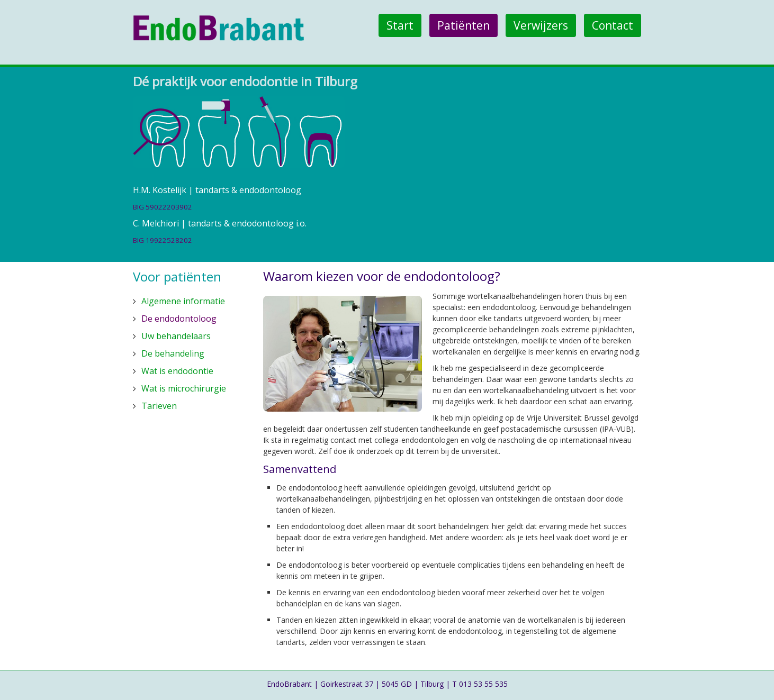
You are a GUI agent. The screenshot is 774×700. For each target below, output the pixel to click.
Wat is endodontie (177, 371)
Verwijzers (541, 25)
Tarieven (159, 406)
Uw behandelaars (176, 336)
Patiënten (463, 25)
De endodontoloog (179, 319)
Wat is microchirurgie (184, 388)
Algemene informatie (183, 301)
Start (400, 25)
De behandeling (173, 353)
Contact (613, 25)
